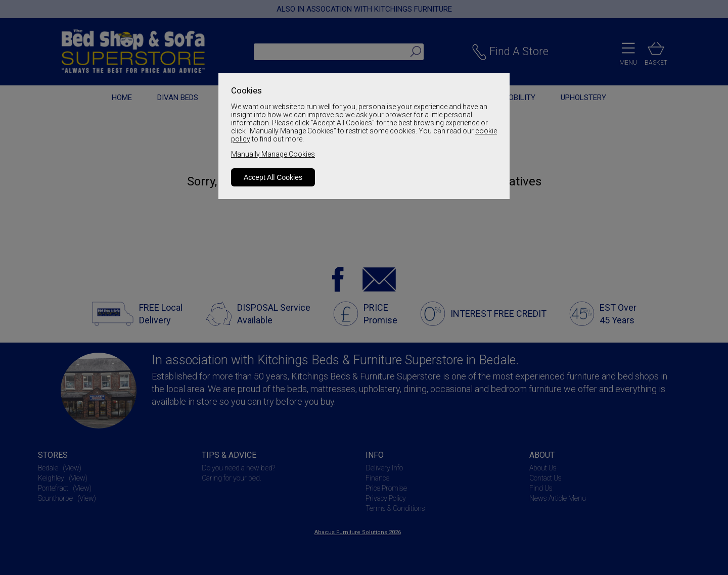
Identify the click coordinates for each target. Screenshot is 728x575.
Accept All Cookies (273, 177)
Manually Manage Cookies (273, 154)
